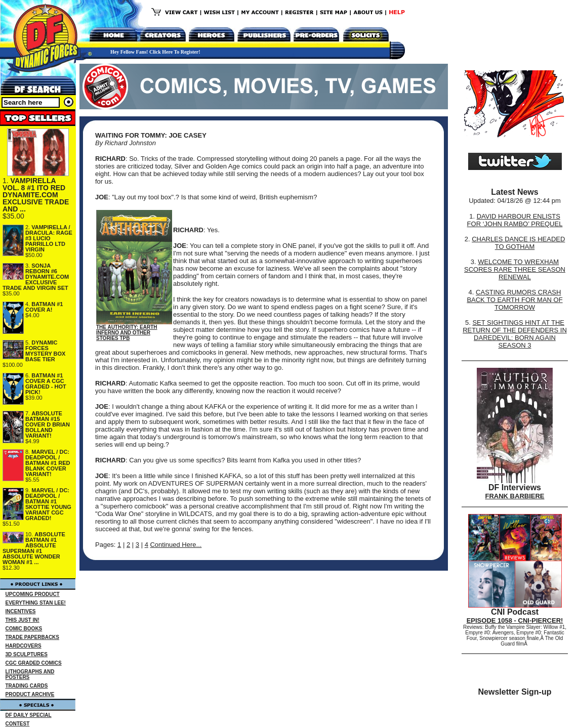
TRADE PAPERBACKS (33, 637)
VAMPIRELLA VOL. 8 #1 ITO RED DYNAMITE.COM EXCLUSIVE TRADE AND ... (36, 195)
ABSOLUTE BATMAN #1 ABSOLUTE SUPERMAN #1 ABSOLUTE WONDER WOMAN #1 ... (34, 548)
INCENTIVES (21, 611)
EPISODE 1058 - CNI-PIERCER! (515, 620)
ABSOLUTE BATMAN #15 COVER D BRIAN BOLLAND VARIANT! (48, 424)
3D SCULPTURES (27, 654)
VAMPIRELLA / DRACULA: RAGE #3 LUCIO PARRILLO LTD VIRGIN (49, 238)
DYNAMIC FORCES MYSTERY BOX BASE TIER (45, 351)
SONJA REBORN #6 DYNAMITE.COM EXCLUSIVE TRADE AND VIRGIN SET (36, 277)
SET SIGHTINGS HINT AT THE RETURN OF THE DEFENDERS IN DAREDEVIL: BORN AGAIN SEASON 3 (515, 334)
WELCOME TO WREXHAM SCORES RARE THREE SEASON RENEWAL (515, 269)
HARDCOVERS (24, 646)
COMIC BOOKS (24, 629)
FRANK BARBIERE (515, 496)
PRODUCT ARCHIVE (30, 694)
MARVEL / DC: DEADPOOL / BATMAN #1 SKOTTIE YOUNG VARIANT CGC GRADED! (48, 504)
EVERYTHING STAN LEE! (36, 603)
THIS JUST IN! (23, 620)
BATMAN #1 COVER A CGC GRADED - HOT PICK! (46, 384)
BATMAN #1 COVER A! (44, 307)
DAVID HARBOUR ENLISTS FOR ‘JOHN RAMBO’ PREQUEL (515, 220)
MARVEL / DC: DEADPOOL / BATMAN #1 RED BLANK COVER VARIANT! (48, 463)
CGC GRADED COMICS (34, 663)
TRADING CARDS (27, 686)
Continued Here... (176, 545)
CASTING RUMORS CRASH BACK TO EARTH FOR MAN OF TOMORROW (514, 300)
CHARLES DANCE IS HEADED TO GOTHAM (518, 243)
